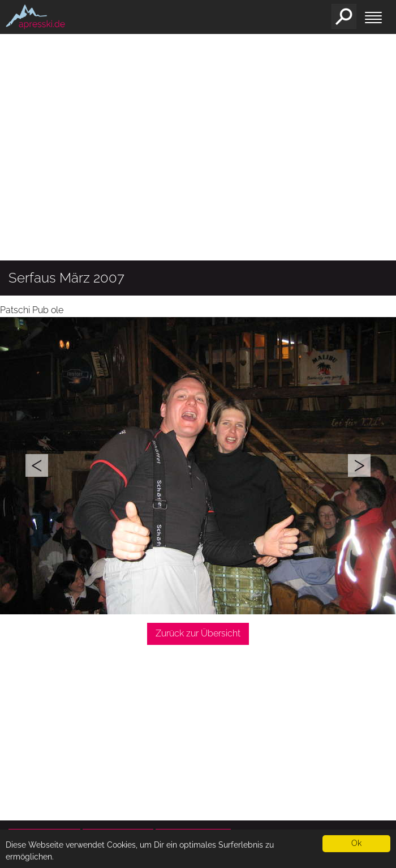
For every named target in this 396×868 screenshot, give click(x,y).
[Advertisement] (198, 173)
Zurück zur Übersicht (198, 633)
